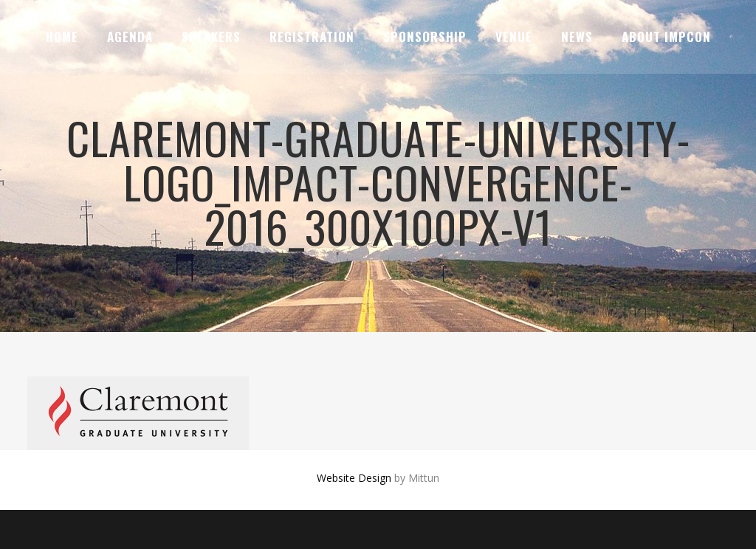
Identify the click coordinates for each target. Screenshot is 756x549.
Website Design (354, 478)
